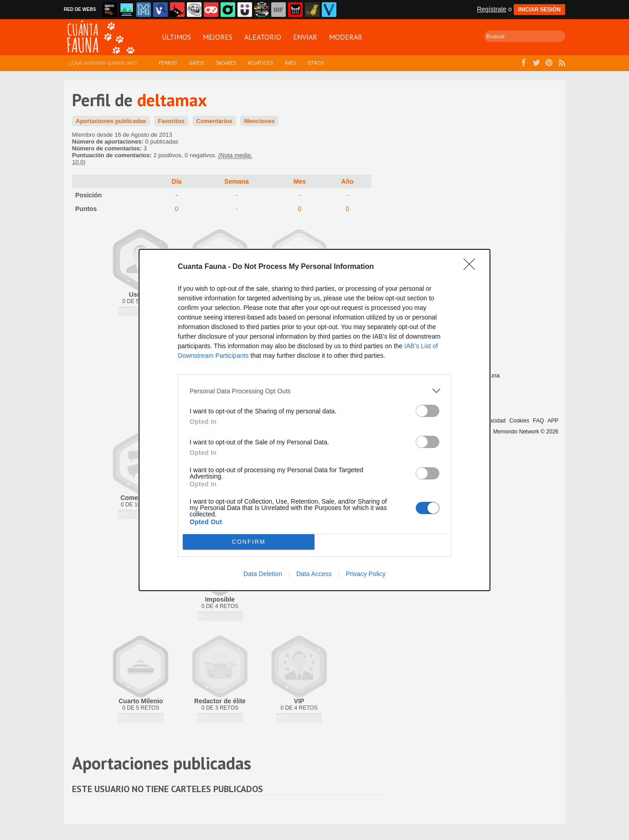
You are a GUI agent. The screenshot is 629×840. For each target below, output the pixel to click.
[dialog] (314, 420)
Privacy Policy (366, 574)
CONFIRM (249, 542)
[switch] (428, 411)
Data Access (314, 574)
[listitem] (314, 391)
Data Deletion (263, 574)
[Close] (472, 267)
